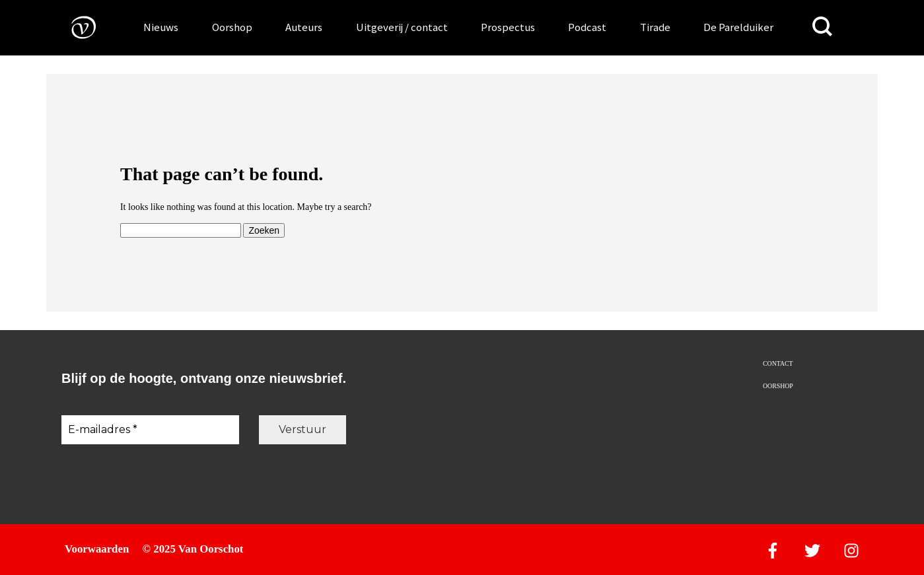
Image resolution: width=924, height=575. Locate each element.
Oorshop (232, 27)
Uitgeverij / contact (402, 27)
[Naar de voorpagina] (74, 27)
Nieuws (161, 27)
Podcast (587, 27)
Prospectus (508, 27)
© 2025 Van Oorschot (193, 549)
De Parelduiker (738, 27)
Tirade (655, 27)
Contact (778, 363)
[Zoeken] (822, 27)
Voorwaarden (97, 549)
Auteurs (304, 27)
